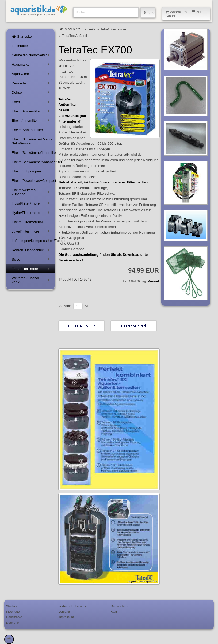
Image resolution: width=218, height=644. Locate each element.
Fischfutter (20, 46)
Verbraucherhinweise (73, 606)
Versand (153, 282)
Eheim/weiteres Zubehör (32, 192)
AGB (114, 612)
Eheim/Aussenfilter (32, 112)
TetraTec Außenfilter (77, 36)
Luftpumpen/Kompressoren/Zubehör (33, 242)
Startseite (22, 36)
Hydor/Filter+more (32, 214)
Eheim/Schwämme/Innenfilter (33, 153)
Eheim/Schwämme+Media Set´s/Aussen (32, 141)
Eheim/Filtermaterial (27, 222)
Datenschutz (119, 606)
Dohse (32, 94)
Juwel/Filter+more (32, 232)
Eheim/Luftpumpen (26, 171)
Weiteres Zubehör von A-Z (32, 280)
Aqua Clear (32, 75)
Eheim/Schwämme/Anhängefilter (33, 162)
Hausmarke (32, 66)
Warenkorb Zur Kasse (183, 14)
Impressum (66, 617)
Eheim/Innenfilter (32, 122)
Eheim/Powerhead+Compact (33, 181)
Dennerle (32, 84)
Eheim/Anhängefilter (27, 130)
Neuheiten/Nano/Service (32, 56)
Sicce (32, 260)
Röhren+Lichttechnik (32, 251)
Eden (32, 103)
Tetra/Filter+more (32, 270)
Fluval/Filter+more (32, 204)
